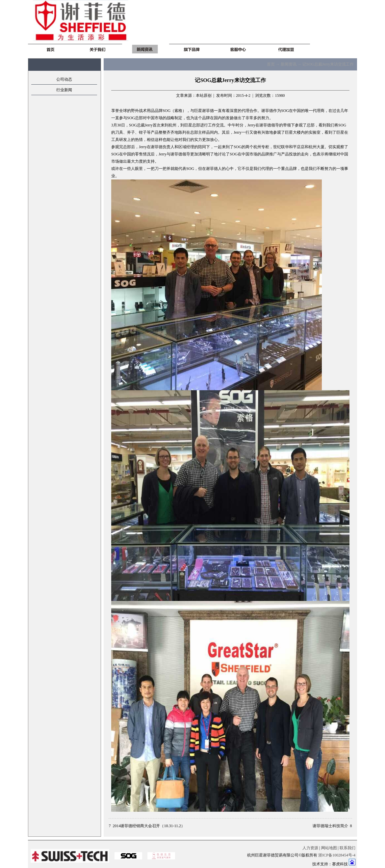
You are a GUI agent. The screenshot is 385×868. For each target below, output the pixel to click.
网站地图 (329, 848)
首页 (271, 64)
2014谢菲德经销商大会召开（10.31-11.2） (149, 826)
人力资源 (310, 848)
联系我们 (347, 848)
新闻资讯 (289, 64)
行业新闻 (64, 90)
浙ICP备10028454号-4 (337, 855)
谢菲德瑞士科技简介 (330, 826)
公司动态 (64, 79)
